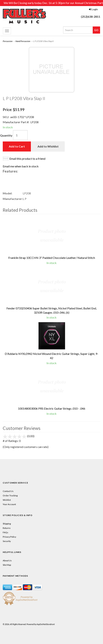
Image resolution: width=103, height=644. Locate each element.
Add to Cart (17, 146)
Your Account (9, 504)
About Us (7, 560)
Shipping (7, 524)
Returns (7, 528)
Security (7, 541)
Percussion (8, 41)
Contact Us (8, 491)
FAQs (5, 532)
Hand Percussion (23, 41)
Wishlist (7, 500)
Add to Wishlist (48, 146)
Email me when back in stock (21, 166)
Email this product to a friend (27, 159)
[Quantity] (20, 135)
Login (93, 9)
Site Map (7, 565)
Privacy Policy (9, 537)
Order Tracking (10, 496)
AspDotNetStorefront (46, 624)
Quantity (6, 135)
